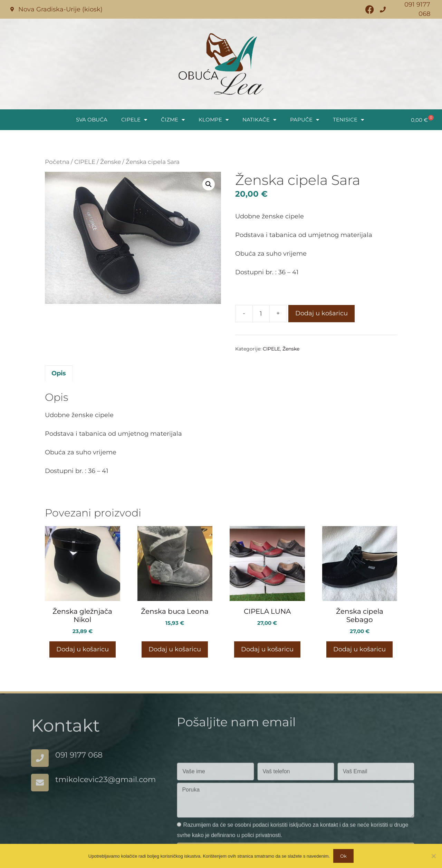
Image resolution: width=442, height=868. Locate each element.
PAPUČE (305, 120)
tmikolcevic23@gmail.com (105, 788)
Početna (57, 162)
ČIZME (173, 120)
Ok (343, 856)
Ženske (110, 162)
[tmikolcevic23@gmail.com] (40, 791)
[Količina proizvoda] (261, 314)
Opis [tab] (59, 373)
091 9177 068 (79, 763)
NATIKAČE (259, 120)
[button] (209, 184)
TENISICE (348, 120)
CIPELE (134, 120)
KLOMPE (214, 120)
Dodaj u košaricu (321, 313)
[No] (433, 856)
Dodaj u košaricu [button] (83, 649)
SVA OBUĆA (92, 120)
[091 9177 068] (40, 766)
